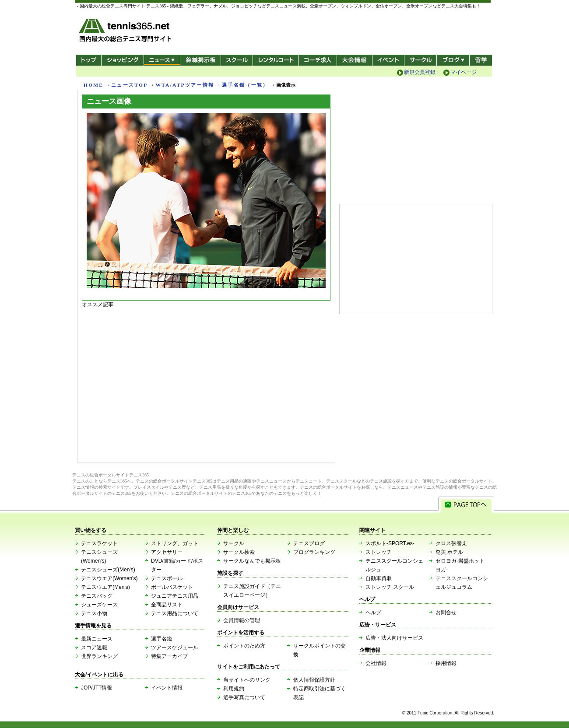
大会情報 (355, 60)
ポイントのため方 (244, 646)
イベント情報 (167, 688)
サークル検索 (239, 552)
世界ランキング (99, 656)
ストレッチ (379, 552)
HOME (93, 85)
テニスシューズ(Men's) (108, 570)
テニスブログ (309, 543)
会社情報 (376, 663)
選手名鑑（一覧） (245, 85)
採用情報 (446, 663)
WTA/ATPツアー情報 (185, 85)
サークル (420, 60)
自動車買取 (379, 578)
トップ (89, 60)
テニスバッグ (97, 596)
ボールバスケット (172, 587)
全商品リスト (167, 605)
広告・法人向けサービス (394, 638)
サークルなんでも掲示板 (252, 561)
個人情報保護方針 (314, 680)
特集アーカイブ (169, 656)
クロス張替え (451, 543)
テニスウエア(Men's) (105, 587)
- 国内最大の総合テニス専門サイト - (126, 32)
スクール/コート (237, 60)
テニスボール (167, 578)
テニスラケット (99, 543)
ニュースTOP (129, 85)
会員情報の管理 (242, 620)
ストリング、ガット (175, 543)
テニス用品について (175, 613)
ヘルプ (373, 612)
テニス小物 (94, 613)
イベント (388, 60)
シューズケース (99, 605)
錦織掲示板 (200, 60)
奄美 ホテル (449, 552)
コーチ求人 (318, 60)
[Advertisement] (206, 383)
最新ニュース (97, 639)
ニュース (162, 60)
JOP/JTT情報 (97, 688)
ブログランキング (314, 552)
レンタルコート (276, 60)
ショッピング (122, 60)
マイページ (464, 72)
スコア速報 (94, 647)
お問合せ (446, 612)
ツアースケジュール (175, 647)
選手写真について (244, 697)
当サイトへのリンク (247, 680)
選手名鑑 (162, 639)
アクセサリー (167, 552)
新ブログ (453, 60)
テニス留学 (481, 60)
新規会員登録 (420, 72)
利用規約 (234, 689)
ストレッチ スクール (390, 587)
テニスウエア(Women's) (109, 578)
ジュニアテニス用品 (175, 596)
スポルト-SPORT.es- (390, 543)
